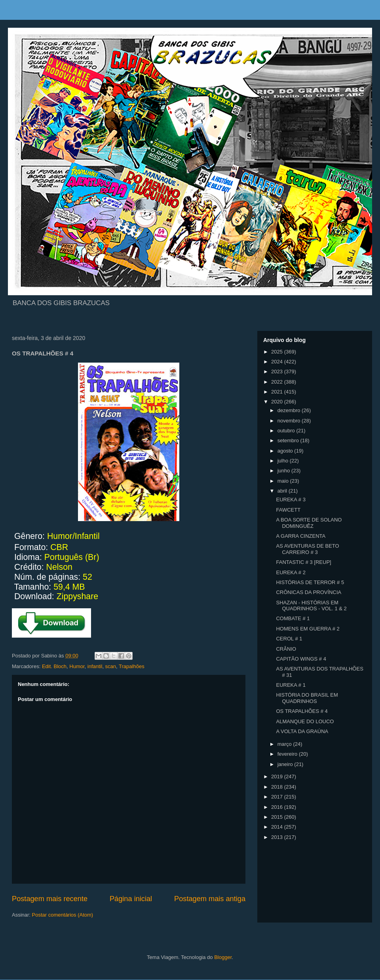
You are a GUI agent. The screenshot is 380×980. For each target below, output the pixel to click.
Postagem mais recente (50, 899)
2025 (278, 352)
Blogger (223, 957)
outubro (287, 431)
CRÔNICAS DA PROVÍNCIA (309, 592)
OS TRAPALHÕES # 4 (302, 711)
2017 (278, 797)
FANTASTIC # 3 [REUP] (303, 562)
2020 (278, 402)
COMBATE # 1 (293, 618)
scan (111, 666)
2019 (278, 777)
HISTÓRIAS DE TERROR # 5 (310, 582)
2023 (278, 372)
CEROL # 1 (289, 639)
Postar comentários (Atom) (63, 915)
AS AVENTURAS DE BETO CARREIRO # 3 (307, 549)
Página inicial (131, 899)
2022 (278, 382)
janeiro (286, 764)
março (285, 744)
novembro (290, 421)
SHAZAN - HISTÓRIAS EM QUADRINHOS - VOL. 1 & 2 (311, 606)
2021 (278, 392)
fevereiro (288, 754)
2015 (278, 817)
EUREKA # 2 (291, 572)
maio (284, 481)
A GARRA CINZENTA (301, 536)
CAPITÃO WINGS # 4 (301, 659)
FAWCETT (288, 510)
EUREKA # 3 (291, 500)
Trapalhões (132, 666)
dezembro (290, 410)
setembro (289, 440)
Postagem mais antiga (210, 899)
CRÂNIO (286, 649)
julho (284, 461)
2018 (278, 787)
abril (283, 491)
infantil (95, 666)
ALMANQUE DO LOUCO (305, 721)
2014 (278, 827)
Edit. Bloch (54, 666)
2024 (278, 362)
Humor (77, 666)
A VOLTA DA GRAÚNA (302, 731)
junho (284, 471)
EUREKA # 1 (291, 685)
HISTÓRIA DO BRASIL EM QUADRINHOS (307, 698)
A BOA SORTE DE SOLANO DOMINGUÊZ (309, 523)
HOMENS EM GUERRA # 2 (308, 629)
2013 (278, 837)
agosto (286, 451)
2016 (278, 807)
